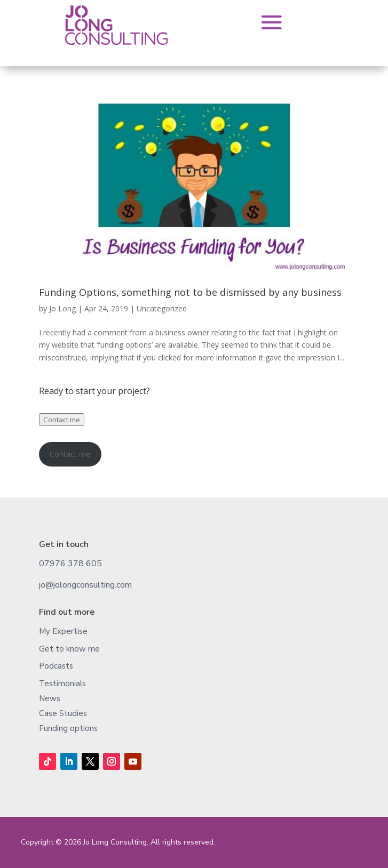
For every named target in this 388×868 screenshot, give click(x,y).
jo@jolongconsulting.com (85, 585)
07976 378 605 (70, 564)
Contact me (62, 420)
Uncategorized (162, 308)
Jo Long (62, 308)
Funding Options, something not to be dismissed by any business (190, 292)
